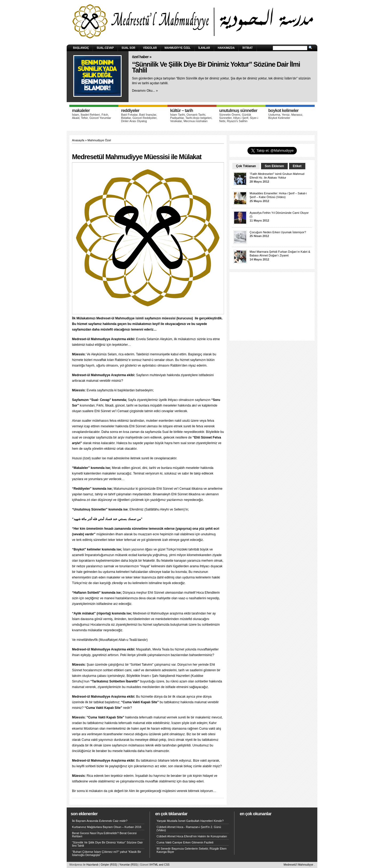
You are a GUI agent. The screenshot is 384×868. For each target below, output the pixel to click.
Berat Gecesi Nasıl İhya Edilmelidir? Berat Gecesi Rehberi (104, 835)
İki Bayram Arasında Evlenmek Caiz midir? (100, 821)
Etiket (297, 166)
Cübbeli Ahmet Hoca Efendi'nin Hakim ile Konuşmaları (192, 836)
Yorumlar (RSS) (129, 865)
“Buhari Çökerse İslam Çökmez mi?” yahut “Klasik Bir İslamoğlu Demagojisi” (107, 853)
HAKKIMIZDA (226, 48)
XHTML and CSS (159, 865)
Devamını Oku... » (145, 91)
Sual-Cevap (105, 48)
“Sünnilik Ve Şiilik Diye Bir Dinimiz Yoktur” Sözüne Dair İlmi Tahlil (216, 67)
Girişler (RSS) (109, 865)
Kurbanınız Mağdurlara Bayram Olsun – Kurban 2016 (107, 827)
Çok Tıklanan (246, 166)
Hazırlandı (93, 865)
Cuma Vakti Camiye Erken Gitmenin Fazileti (185, 842)
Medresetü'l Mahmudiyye (299, 865)
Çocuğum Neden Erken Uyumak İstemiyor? (278, 232)
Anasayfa (78, 140)
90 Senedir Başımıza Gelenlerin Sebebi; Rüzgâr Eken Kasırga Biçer (191, 850)
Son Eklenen (274, 166)
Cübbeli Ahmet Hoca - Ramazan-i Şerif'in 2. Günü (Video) (189, 829)
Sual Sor (129, 48)
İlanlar (204, 48)
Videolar (150, 48)
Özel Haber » (142, 57)
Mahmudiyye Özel (178, 48)
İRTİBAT (248, 48)
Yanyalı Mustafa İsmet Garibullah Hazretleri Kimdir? (190, 821)
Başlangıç (81, 48)
